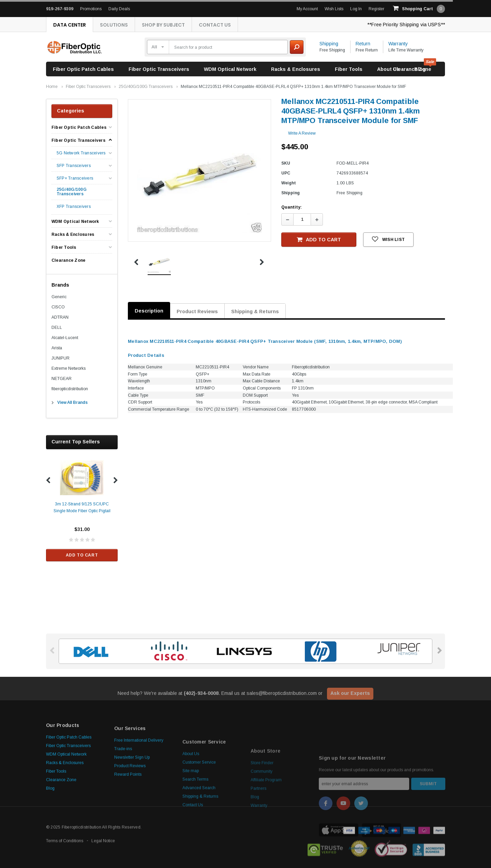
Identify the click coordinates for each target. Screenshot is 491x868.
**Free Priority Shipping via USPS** (406, 25)
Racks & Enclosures (296, 69)
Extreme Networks (69, 368)
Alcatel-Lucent (65, 338)
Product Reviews (197, 311)
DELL (57, 328)
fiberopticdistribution (70, 389)
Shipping (329, 44)
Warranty (398, 44)
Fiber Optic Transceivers (159, 69)
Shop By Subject (163, 25)
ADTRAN (60, 317)
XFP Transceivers (74, 207)
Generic (59, 297)
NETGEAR (62, 379)
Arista (57, 348)
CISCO (58, 307)
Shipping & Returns (255, 311)
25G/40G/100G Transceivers (146, 87)
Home (52, 87)
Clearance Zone (412, 69)
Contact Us (215, 25)
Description (149, 311)
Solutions (114, 25)
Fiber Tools (349, 69)
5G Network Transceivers (81, 153)
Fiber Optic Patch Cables (83, 69)
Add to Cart (82, 555)
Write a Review (302, 133)
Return (363, 44)
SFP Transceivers (74, 166)
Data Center (70, 25)
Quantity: (292, 207)
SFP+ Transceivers (75, 178)
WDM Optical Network (230, 69)
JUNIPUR (61, 358)
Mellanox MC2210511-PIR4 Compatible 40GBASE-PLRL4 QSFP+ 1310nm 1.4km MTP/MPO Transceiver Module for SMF (293, 87)
